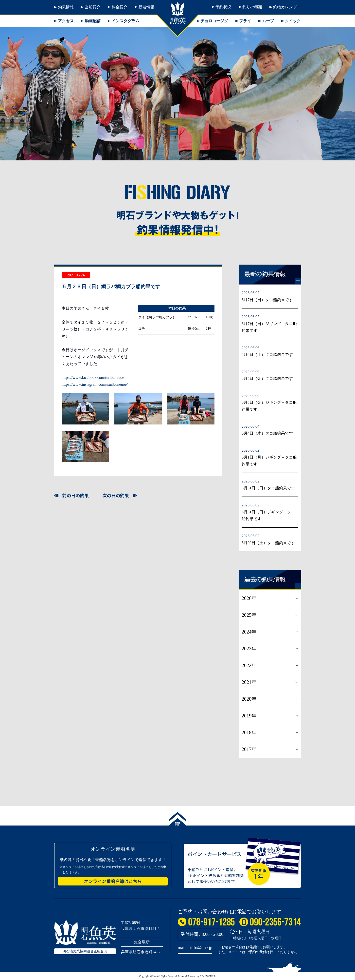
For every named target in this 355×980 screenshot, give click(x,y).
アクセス (66, 21)
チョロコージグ (214, 21)
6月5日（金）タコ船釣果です (267, 378)
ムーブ (268, 21)
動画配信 (93, 21)
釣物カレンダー (287, 7)
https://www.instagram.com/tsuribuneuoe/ (95, 384)
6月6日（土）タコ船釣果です (267, 355)
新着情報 (146, 7)
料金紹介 (120, 7)
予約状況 (223, 7)
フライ (245, 21)
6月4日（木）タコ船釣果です (267, 433)
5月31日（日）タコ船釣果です (268, 488)
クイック (293, 21)
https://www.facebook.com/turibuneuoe (93, 377)
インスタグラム (125, 21)
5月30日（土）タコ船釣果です (268, 543)
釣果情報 (66, 7)
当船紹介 (93, 7)
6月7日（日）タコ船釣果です (267, 300)
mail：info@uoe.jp (195, 948)
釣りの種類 (252, 7)
